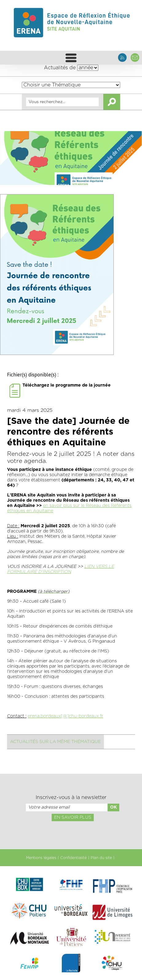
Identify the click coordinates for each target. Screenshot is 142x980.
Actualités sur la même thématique (55, 742)
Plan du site (101, 858)
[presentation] (71, 835)
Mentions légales (41, 858)
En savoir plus (73, 817)
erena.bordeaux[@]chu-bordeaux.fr (65, 716)
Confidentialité (73, 858)
